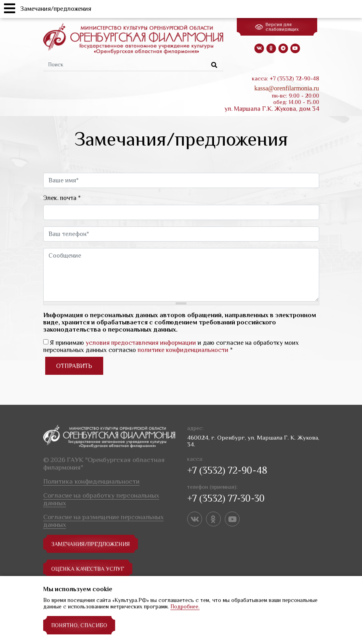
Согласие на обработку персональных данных (101, 499)
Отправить (74, 366)
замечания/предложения (91, 544)
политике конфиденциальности (183, 350)
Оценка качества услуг (88, 569)
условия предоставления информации (141, 343)
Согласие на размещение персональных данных (103, 521)
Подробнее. (185, 606)
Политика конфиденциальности (91, 481)
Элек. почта (62, 198)
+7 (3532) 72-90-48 (227, 470)
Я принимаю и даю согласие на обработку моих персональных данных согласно (171, 346)
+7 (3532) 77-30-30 (226, 498)
